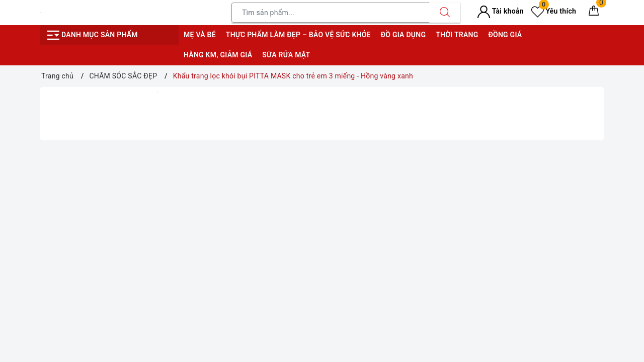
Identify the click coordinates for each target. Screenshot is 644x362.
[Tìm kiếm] (445, 13)
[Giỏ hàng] (594, 13)
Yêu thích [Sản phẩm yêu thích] (554, 11)
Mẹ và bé (200, 35)
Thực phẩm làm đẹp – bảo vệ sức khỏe (298, 35)
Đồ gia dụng (403, 35)
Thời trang (457, 35)
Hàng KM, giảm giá (218, 55)
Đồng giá (505, 35)
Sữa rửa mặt (286, 55)
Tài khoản (500, 11)
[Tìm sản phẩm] (331, 13)
